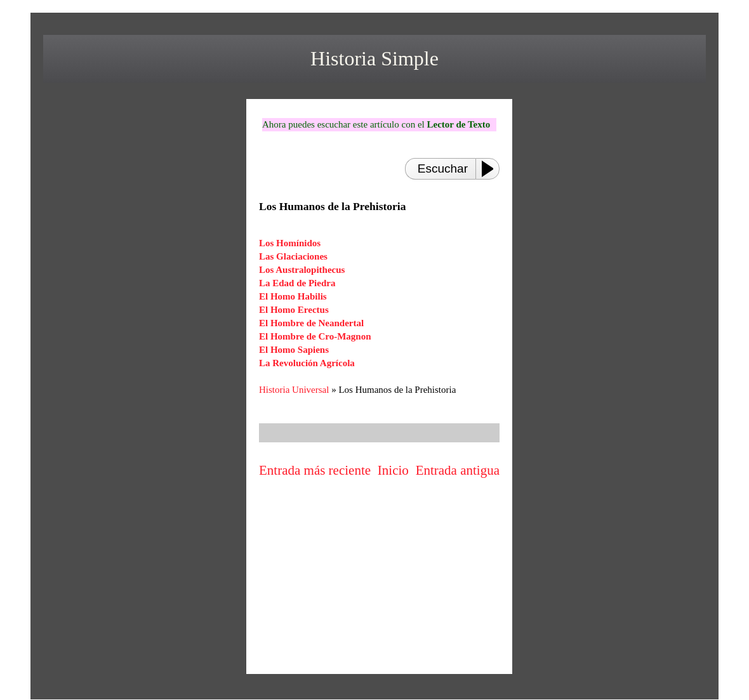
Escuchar (443, 168)
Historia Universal (294, 390)
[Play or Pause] (491, 169)
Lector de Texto (458, 124)
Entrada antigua (458, 470)
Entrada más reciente (315, 470)
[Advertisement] (380, 578)
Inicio (393, 470)
